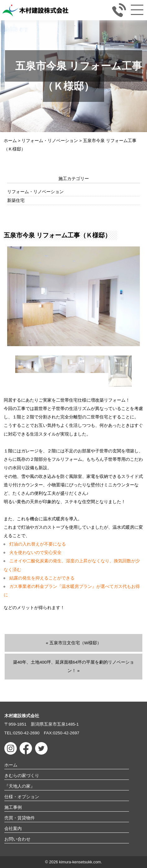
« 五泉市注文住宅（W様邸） (73, 643)
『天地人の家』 (20, 786)
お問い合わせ (17, 839)
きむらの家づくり (22, 776)
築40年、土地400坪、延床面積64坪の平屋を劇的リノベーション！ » (73, 666)
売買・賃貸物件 (20, 818)
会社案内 (13, 829)
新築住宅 (16, 200)
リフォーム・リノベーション (35, 192)
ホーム (11, 765)
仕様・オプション (22, 797)
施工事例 (13, 807)
